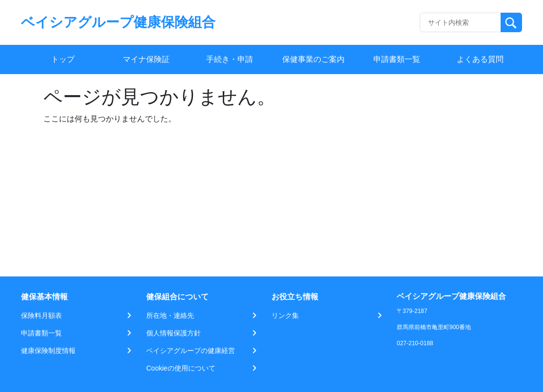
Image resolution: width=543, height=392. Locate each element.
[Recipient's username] (460, 22)
